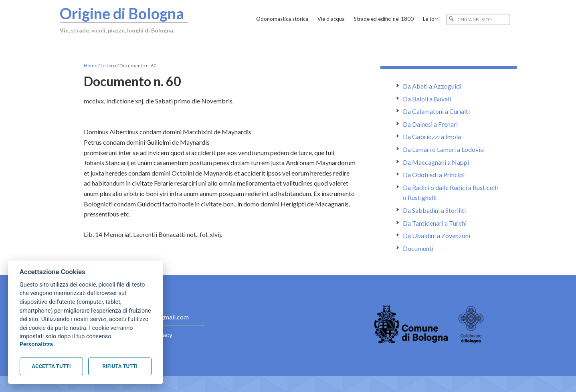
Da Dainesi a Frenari (430, 124)
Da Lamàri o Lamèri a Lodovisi (444, 149)
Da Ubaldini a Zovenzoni (437, 235)
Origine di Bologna (123, 13)
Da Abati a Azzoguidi (432, 86)
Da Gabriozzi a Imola (432, 136)
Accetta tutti (51, 366)
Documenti (418, 248)
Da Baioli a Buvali (427, 99)
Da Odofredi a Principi (434, 175)
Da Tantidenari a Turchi (435, 223)
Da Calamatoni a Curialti (436, 111)
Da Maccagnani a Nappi (436, 162)
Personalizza (36, 345)
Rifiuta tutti (120, 366)
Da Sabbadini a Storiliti (434, 210)
